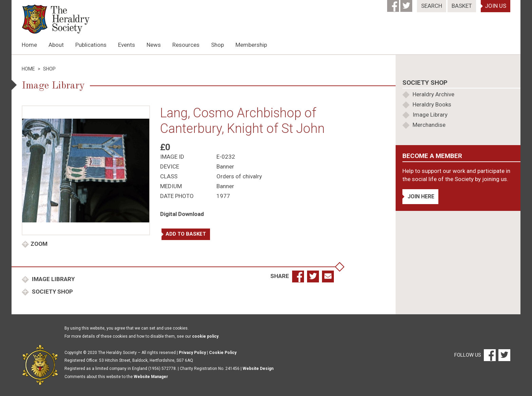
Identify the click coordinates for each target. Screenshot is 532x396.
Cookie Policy (223, 353)
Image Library (53, 279)
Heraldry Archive (433, 94)
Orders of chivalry (239, 176)
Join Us (496, 6)
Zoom (39, 244)
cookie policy (205, 336)
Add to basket (186, 234)
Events (127, 45)
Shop (217, 45)
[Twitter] (407, 4)
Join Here (421, 196)
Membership (251, 45)
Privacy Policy (192, 353)
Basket (462, 6)
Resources (186, 45)
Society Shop (52, 292)
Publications (91, 45)
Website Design (258, 369)
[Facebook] (394, 4)
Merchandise (429, 125)
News (154, 45)
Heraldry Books (432, 104)
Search (432, 6)
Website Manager (151, 377)
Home (29, 45)
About (56, 45)
